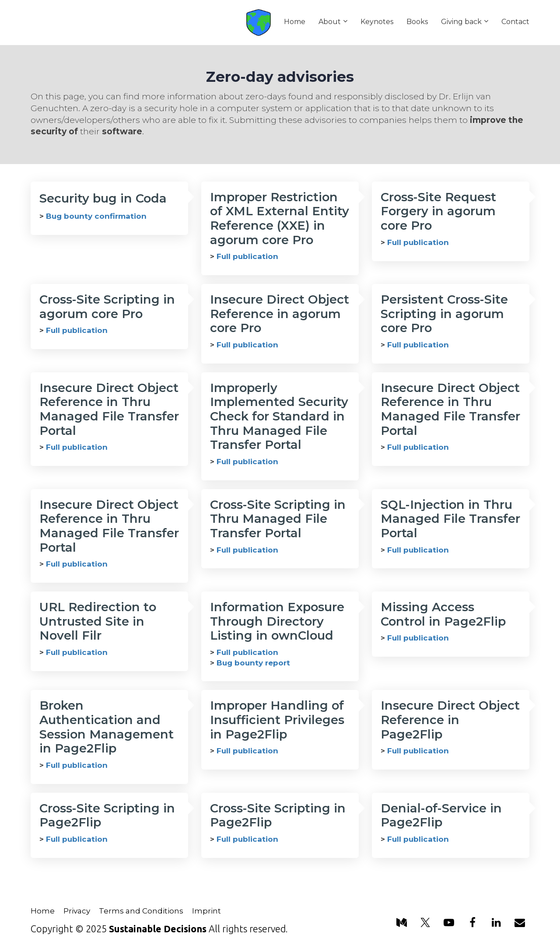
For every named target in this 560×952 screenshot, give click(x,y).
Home (295, 22)
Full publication (247, 256)
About (330, 22)
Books (417, 22)
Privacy (77, 911)
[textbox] (280, 257)
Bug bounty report (253, 663)
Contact (515, 22)
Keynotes (377, 22)
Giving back (461, 22)
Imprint (206, 911)
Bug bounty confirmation (96, 216)
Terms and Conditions (141, 911)
